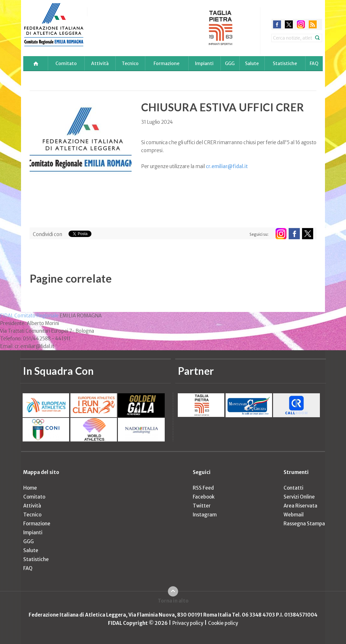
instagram (301, 24)
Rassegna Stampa (304, 524)
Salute (252, 63)
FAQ (314, 63)
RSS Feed (203, 488)
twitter (289, 24)
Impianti (204, 63)
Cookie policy (223, 623)
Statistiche (285, 63)
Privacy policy (188, 623)
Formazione (166, 63)
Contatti (293, 488)
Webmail (294, 515)
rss (313, 24)
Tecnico (130, 63)
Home (30, 488)
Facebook (204, 497)
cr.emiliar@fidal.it (227, 166)
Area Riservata (300, 506)
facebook (277, 24)
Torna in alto (173, 601)
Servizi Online (299, 497)
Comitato (66, 63)
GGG (230, 63)
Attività (100, 63)
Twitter (202, 506)
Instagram (205, 515)
